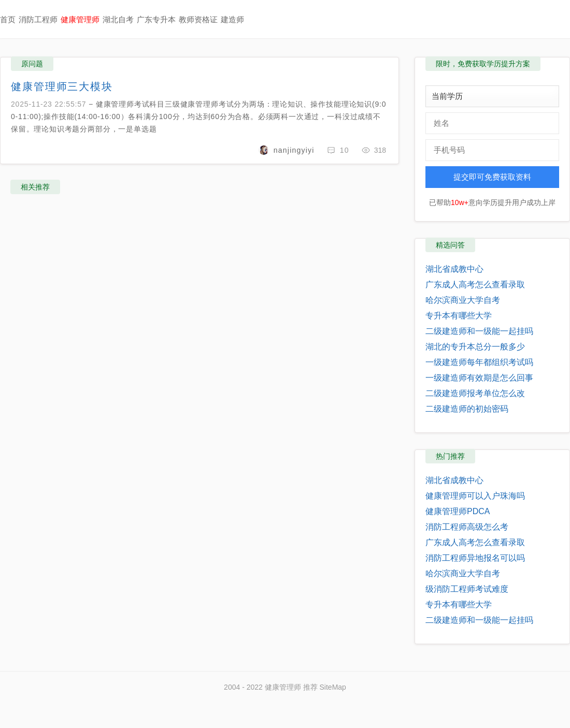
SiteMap (333, 687)
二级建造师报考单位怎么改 (475, 393)
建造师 (232, 19)
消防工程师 (38, 19)
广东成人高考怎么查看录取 (475, 285)
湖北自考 (118, 19)
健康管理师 (80, 19)
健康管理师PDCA (458, 511)
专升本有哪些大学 (459, 316)
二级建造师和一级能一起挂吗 (479, 331)
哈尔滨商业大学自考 (463, 300)
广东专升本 (156, 19)
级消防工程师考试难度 (467, 589)
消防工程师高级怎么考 (467, 527)
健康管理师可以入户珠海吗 (475, 496)
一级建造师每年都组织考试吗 (479, 362)
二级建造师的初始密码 (467, 409)
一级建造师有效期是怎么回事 (479, 378)
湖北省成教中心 (454, 269)
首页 (8, 19)
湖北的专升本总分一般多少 (475, 347)
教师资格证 (198, 19)
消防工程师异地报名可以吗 (475, 558)
